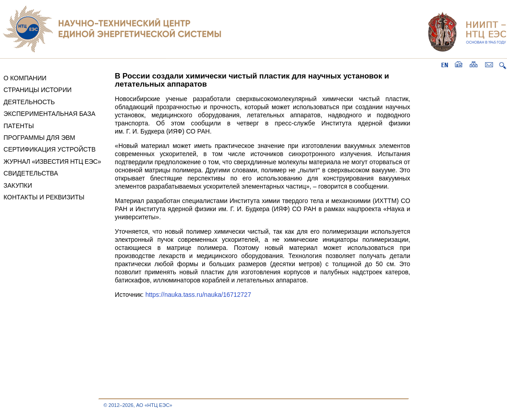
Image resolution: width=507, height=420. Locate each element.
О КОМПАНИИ (25, 78)
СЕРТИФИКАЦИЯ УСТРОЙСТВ (50, 149)
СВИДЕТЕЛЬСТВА (31, 173)
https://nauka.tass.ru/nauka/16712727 (198, 295)
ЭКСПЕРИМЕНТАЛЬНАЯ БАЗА (50, 114)
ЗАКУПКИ (18, 185)
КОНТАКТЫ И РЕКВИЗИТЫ (44, 197)
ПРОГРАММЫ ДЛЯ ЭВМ (40, 138)
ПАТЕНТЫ (19, 126)
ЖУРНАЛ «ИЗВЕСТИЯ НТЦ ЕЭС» (52, 162)
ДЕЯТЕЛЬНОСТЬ (29, 102)
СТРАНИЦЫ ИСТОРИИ (38, 90)
